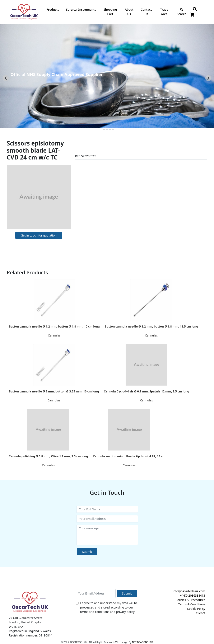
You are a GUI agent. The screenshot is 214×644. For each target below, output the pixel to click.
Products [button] (53, 9)
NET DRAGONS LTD (143, 642)
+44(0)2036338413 (193, 595)
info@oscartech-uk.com (189, 591)
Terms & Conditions (192, 604)
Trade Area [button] (164, 12)
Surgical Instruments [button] (81, 9)
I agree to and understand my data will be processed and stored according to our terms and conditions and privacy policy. (109, 607)
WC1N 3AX (16, 627)
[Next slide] (208, 78)
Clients (200, 613)
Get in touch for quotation (39, 235)
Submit (87, 552)
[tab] (101, 130)
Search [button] (182, 12)
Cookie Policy (196, 609)
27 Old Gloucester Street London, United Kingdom (26, 620)
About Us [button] (129, 12)
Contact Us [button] (146, 12)
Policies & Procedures (190, 600)
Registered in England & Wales (30, 631)
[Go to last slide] (6, 78)
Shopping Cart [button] (110, 12)
